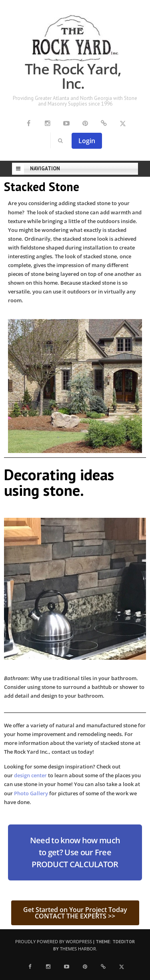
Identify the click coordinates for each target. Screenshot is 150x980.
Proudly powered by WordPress (54, 941)
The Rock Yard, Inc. (73, 76)
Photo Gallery (31, 793)
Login (87, 141)
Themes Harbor (78, 949)
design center (31, 775)
